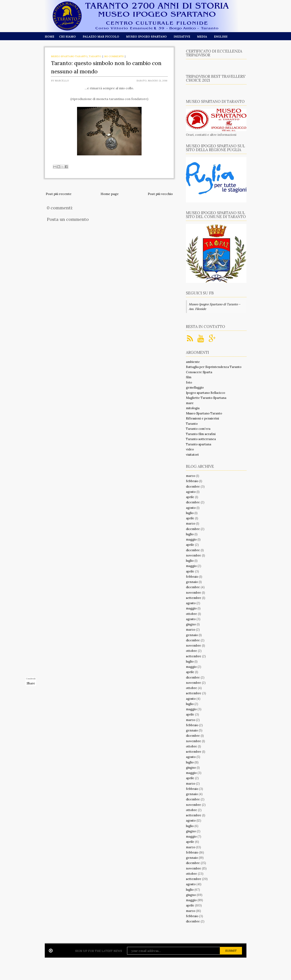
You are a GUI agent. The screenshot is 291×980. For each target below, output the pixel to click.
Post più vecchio (160, 194)
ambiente (193, 362)
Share (31, 683)
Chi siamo (67, 37)
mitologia (193, 408)
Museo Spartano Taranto (69, 56)
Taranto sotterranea (201, 439)
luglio (190, 513)
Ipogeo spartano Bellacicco (205, 393)
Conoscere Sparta (199, 372)
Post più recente (59, 194)
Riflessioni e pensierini (202, 418)
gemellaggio (195, 387)
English (221, 37)
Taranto (95, 56)
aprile (190, 497)
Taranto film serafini (201, 434)
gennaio (192, 582)
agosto (191, 492)
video (190, 449)
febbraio (192, 481)
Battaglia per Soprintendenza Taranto (214, 367)
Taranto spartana (199, 444)
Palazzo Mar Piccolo (101, 37)
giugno (191, 624)
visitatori (192, 455)
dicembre (193, 486)
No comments (114, 56)
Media (202, 37)
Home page (110, 194)
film (189, 377)
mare (190, 403)
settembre (194, 598)
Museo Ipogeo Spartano (146, 37)
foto (189, 382)
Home (50, 37)
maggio (191, 539)
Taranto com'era (198, 429)
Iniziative (182, 37)
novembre (193, 555)
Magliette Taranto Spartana (206, 398)
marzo (191, 476)
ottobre (191, 614)
